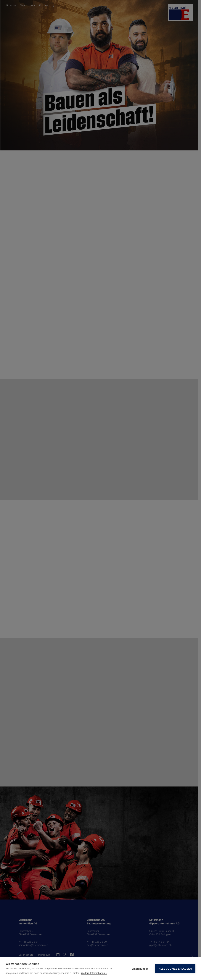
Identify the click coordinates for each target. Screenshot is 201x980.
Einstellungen (140, 969)
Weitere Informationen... (94, 973)
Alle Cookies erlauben (175, 969)
